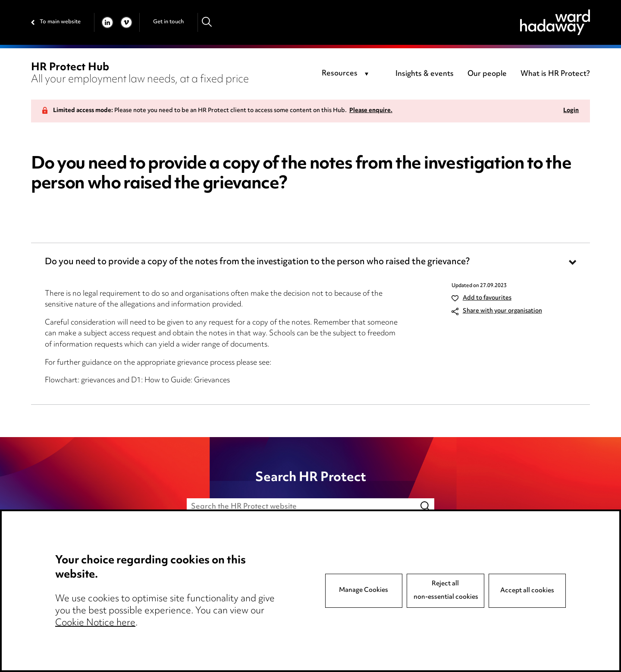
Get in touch (168, 22)
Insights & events (425, 74)
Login (571, 111)
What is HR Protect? (555, 74)
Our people (487, 74)
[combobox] (347, 74)
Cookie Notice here (95, 623)
